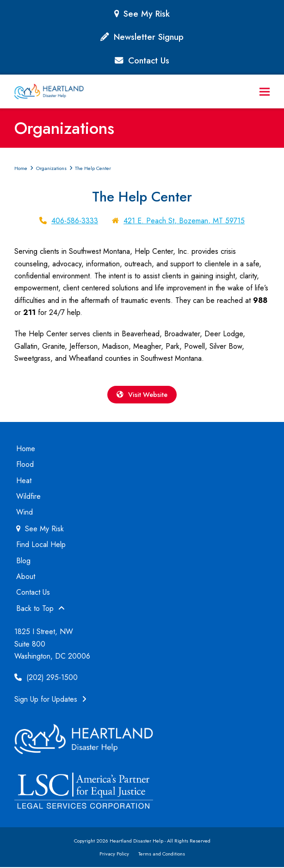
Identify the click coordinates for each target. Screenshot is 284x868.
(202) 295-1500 (46, 678)
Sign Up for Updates (50, 700)
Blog (23, 561)
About (26, 577)
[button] (265, 91)
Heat (24, 481)
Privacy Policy (114, 855)
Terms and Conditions (162, 855)
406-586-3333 (75, 221)
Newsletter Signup (149, 37)
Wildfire (28, 497)
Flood (25, 465)
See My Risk (147, 14)
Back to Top (40, 609)
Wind (25, 513)
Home (26, 450)
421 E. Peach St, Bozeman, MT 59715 (184, 221)
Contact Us (149, 60)
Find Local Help (41, 545)
